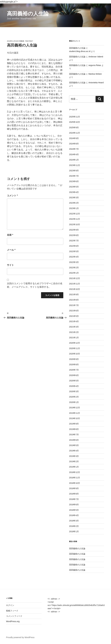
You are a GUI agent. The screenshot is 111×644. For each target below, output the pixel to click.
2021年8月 (74, 300)
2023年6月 (74, 181)
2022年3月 (74, 262)
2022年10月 (75, 224)
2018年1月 (74, 531)
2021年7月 (74, 305)
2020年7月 (74, 370)
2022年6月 (74, 246)
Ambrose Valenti (96, 57)
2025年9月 (74, 128)
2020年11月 (75, 348)
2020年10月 (75, 354)
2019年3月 (74, 456)
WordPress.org (13, 621)
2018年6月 (74, 505)
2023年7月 (74, 176)
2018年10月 (75, 483)
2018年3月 (74, 521)
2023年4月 (74, 192)
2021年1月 (74, 338)
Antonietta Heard (96, 83)
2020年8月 (74, 365)
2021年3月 (74, 327)
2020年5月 (74, 381)
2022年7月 (74, 241)
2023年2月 (74, 203)
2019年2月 (74, 461)
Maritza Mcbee (95, 74)
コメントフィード (14, 616)
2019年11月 (75, 413)
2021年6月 (74, 311)
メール (11, 250)
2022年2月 (74, 268)
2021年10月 (75, 289)
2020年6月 (74, 375)
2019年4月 (74, 451)
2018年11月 (75, 478)
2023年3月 (74, 198)
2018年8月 (74, 494)
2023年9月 (74, 171)
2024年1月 (74, 160)
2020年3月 (74, 391)
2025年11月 (75, 117)
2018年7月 (74, 499)
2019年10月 (75, 418)
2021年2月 (74, 332)
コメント (12, 196)
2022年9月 (74, 230)
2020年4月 (74, 386)
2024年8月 (74, 144)
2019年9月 (74, 424)
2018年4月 (74, 515)
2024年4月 (74, 154)
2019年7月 (74, 435)
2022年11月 (75, 219)
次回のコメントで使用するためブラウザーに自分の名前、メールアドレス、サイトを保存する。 (35, 285)
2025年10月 (75, 122)
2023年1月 (74, 208)
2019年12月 (75, 408)
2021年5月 (74, 316)
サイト (10, 265)
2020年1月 (74, 402)
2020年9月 (74, 359)
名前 (10, 235)
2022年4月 (74, 257)
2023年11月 (75, 165)
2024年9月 (74, 138)
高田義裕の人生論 (28, 14)
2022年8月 (74, 235)
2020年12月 (75, 343)
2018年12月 (75, 472)
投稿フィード (12, 611)
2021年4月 (74, 321)
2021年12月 (75, 278)
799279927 (29, 41)
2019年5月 (74, 445)
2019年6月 (74, 440)
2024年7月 (74, 149)
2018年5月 (74, 510)
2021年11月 (75, 284)
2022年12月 (75, 214)
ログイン (10, 605)
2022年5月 (74, 251)
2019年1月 (74, 467)
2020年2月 (74, 397)
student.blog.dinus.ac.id (80, 51)
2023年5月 (74, 187)
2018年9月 (74, 488)
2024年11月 (75, 133)
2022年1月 (74, 273)
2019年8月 (74, 429)
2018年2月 (74, 526)
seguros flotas (95, 65)
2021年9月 (74, 294)
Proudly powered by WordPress (20, 637)
